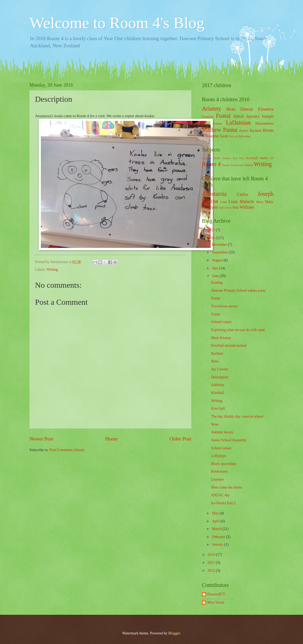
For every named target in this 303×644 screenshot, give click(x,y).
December (220, 245)
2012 (212, 571)
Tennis (226, 165)
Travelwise (237, 165)
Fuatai (223, 116)
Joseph (268, 116)
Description (219, 377)
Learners (217, 479)
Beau (231, 109)
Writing (52, 270)
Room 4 (211, 164)
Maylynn (210, 207)
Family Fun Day (233, 158)
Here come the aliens (226, 487)
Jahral (239, 116)
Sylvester (244, 136)
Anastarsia (214, 194)
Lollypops (218, 456)
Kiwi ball (218, 408)
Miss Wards (216, 602)
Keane (206, 124)
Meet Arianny (221, 338)
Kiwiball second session (229, 346)
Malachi (247, 202)
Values (249, 165)
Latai (224, 202)
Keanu (218, 124)
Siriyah (233, 136)
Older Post (180, 439)
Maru (260, 202)
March (217, 529)
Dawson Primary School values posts (238, 291)
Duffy (217, 158)
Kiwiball (252, 158)
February (219, 537)
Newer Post (41, 439)
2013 (212, 563)
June (216, 276)
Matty (269, 202)
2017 (212, 230)
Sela (236, 207)
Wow (215, 424)
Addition (217, 385)
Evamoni (208, 117)
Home (111, 439)
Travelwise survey (224, 306)
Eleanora (266, 109)
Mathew (211, 130)
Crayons (207, 158)
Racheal (256, 131)
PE (272, 158)
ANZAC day (220, 495)
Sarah (224, 136)
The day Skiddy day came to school (237, 416)
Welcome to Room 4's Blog (117, 23)
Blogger (174, 633)
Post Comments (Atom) (67, 450)
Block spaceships (224, 464)
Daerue (247, 109)
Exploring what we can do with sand (238, 330)
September (220, 252)
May (216, 513)
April (216, 521)
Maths (264, 158)
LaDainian (238, 123)
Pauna (230, 130)
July (215, 268)
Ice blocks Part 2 (223, 503)
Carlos (242, 194)
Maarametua (264, 123)
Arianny (211, 109)
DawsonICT (216, 594)
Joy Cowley (220, 369)
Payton (244, 131)
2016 (212, 238)
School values (221, 322)
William (247, 207)
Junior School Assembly (229, 440)
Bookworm (219, 471)
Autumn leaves (222, 432)
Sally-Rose (225, 207)
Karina (210, 201)
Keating (217, 283)
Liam (233, 202)
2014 (212, 555)
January (218, 545)
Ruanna (212, 136)
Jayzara (253, 116)
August (218, 260)
